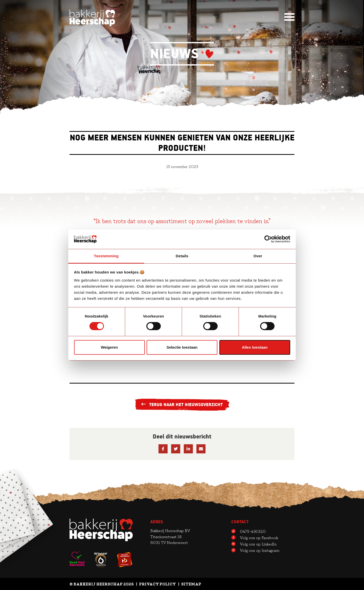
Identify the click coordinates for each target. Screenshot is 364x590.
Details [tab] (182, 256)
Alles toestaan (255, 347)
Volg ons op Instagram (255, 550)
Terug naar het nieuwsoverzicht (182, 405)
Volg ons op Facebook (255, 537)
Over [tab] (258, 256)
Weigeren (109, 347)
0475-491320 (248, 531)
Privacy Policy (157, 584)
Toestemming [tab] (106, 256)
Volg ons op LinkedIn (254, 544)
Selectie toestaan (182, 347)
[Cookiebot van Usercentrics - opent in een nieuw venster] (268, 239)
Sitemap (191, 584)
